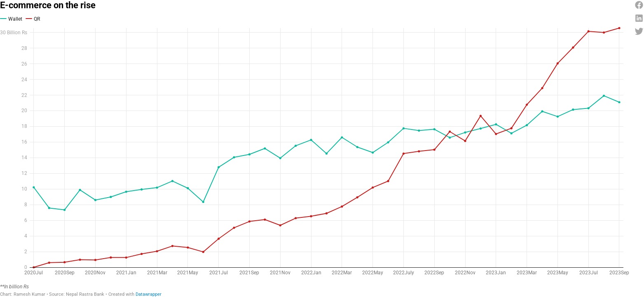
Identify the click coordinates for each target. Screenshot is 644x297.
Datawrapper (149, 272)
